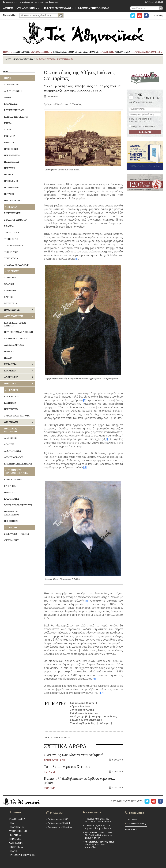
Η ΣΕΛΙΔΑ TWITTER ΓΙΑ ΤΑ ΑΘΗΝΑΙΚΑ (133, 16)
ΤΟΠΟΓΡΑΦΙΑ (11, 252)
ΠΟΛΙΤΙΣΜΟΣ (21, 52)
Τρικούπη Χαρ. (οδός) (83, 723)
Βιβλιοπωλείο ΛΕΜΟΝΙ (59, 823)
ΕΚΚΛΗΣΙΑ (59, 52)
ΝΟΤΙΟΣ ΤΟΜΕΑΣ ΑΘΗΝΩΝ (18, 332)
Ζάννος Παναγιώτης (82, 710)
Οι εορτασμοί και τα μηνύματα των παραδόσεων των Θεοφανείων (31, 2)
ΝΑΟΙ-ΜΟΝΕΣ (11, 149)
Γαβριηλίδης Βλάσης (82, 703)
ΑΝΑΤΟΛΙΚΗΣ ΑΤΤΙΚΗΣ (17, 338)
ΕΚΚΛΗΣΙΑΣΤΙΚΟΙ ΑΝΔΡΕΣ (18, 464)
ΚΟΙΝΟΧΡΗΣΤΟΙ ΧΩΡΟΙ (16, 117)
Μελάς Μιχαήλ (79, 716)
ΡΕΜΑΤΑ (12, 207)
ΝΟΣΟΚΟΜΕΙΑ (12, 162)
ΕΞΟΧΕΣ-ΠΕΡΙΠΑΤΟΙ (15, 110)
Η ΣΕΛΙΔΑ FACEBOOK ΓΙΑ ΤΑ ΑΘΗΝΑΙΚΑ (146, 16)
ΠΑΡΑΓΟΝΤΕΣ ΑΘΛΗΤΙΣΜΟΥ (12, 513)
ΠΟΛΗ (7, 52)
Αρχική (8, 59)
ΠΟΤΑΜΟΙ (9, 194)
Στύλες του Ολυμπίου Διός (86, 720)
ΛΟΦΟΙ (8, 130)
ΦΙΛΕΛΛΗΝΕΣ (11, 540)
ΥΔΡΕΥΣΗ (13, 271)
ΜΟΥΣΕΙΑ (9, 142)
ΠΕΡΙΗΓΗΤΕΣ (11, 521)
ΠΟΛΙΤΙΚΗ (107, 52)
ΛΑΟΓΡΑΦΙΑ (91, 52)
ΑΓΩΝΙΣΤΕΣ (10, 438)
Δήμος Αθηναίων (80, 706)
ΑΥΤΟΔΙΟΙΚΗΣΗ (41, 52)
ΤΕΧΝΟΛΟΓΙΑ (11, 239)
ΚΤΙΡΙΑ (8, 123)
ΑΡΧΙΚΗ (8, 8)
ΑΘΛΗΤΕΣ (9, 444)
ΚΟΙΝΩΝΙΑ (75, 52)
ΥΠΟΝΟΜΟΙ (10, 278)
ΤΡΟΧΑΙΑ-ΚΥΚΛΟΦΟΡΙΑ (17, 265)
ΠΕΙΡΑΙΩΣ (9, 351)
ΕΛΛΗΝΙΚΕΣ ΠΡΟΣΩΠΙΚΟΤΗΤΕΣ (17, 471)
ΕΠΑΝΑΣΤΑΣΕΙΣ (13, 396)
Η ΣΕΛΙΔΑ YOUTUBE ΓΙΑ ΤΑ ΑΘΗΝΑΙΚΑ (140, 16)
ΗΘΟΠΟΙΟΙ (10, 492)
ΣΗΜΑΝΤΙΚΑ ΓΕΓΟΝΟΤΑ (17, 416)
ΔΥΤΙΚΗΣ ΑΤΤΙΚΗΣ (14, 345)
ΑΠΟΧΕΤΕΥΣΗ (11, 84)
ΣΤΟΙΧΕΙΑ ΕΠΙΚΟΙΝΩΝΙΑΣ (94, 8)
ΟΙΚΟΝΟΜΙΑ (123, 52)
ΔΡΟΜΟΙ (9, 97)
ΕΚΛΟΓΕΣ (13, 390)
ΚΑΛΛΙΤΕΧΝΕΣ (12, 499)
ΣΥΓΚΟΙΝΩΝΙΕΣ (12, 213)
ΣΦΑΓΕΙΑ (9, 226)
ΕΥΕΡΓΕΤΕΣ (10, 486)
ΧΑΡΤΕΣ (8, 297)
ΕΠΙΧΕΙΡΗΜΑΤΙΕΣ (13, 479)
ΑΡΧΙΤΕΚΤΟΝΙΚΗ (13, 91)
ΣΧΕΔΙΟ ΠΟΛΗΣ (12, 232)
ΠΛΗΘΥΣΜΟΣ (11, 181)
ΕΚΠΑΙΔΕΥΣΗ (11, 104)
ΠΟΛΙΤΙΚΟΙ (14, 527)
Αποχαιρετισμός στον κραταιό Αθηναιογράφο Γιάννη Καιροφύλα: (99, 844)
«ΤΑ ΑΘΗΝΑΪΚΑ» (27, 8)
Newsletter (10, 15)
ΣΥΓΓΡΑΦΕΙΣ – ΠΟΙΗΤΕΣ (17, 534)
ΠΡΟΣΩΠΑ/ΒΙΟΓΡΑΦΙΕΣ (146, 52)
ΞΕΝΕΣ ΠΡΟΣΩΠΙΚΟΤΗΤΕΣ (18, 505)
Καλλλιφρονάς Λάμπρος (84, 713)
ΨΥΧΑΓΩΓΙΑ (10, 303)
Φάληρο (105, 723)
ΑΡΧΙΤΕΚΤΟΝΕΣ (12, 451)
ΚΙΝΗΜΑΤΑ (10, 403)
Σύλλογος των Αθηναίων (60, 827)
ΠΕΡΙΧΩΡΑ (10, 168)
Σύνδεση (158, 15)
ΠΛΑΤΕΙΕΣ (9, 175)
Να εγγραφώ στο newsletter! (142, 126)
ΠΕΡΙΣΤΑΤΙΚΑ (11, 409)
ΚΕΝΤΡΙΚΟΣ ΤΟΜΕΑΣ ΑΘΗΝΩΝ (15, 324)
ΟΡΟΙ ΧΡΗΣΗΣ (132, 830)
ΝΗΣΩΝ (8, 358)
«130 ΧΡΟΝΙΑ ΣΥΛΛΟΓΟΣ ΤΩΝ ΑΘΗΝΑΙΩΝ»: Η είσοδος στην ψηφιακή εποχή (98, 835)
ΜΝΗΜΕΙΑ (10, 136)
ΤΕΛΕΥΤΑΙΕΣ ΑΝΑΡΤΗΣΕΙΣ (23, 59)
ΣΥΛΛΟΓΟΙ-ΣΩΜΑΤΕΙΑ (16, 220)
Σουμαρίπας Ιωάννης (104, 716)
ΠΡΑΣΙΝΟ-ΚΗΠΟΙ (13, 200)
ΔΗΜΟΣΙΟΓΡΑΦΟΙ (14, 457)
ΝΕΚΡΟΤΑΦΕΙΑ (12, 155)
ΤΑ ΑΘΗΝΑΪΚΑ (83, 33)
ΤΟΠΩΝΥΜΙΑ (11, 258)
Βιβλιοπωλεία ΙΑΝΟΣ (58, 819)
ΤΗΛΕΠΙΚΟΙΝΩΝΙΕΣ (15, 245)
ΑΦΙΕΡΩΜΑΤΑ (94, 812)
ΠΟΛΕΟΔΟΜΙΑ (12, 187)
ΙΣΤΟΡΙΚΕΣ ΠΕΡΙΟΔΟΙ (57, 8)
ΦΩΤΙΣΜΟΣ (10, 290)
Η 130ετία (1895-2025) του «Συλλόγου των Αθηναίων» (98, 820)
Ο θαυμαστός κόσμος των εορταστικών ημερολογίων (98, 827)
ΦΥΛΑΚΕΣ (9, 284)
